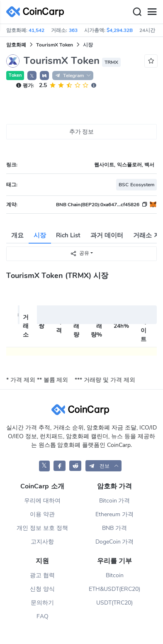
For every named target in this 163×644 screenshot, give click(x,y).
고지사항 (42, 542)
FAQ (43, 616)
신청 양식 (42, 589)
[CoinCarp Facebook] (60, 466)
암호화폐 (16, 45)
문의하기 (42, 603)
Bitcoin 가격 (115, 501)
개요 (17, 235)
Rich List (68, 235)
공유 (80, 253)
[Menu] (152, 12)
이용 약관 (42, 514)
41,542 (36, 30)
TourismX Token (55, 45)
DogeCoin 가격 (115, 542)
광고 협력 (42, 575)
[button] (44, 76)
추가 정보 (82, 132)
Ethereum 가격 (114, 514)
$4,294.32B (120, 30)
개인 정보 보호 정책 (42, 528)
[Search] (137, 12)
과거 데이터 (107, 235)
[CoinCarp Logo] (37, 12)
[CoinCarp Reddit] (75, 466)
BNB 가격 (114, 528)
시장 (40, 235)
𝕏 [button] (32, 76)
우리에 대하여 (42, 501)
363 (73, 30)
